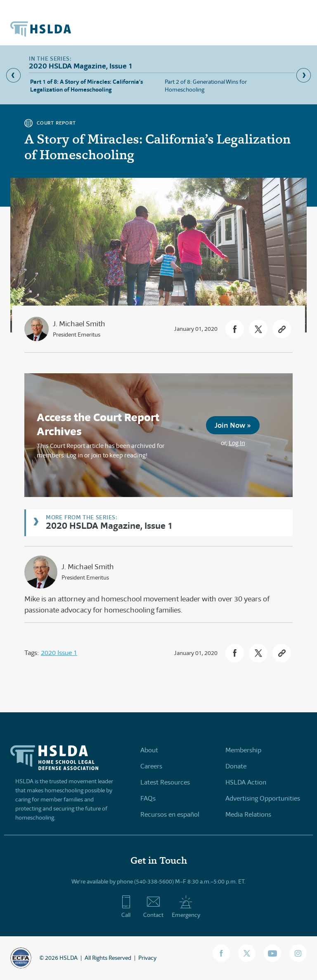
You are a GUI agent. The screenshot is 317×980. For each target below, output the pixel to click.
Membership (243, 750)
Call (126, 907)
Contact (153, 907)
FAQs (148, 798)
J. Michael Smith (79, 324)
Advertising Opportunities (263, 798)
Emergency (186, 907)
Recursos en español (170, 814)
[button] (235, 329)
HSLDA (69, 958)
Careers (151, 766)
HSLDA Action (246, 782)
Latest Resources (165, 782)
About (149, 750)
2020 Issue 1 (59, 653)
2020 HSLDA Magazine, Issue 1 (109, 525)
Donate (236, 766)
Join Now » (233, 425)
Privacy (147, 958)
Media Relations (248, 814)
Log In (237, 443)
